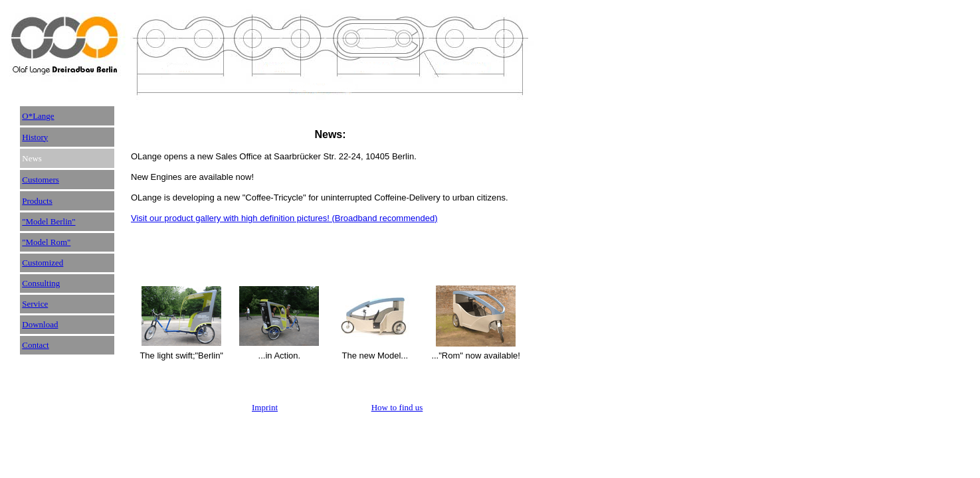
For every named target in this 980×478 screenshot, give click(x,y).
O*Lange (38, 116)
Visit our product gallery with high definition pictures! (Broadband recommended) (284, 218)
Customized (43, 263)
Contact (35, 345)
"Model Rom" (46, 242)
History (35, 137)
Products (37, 201)
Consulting (41, 283)
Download (40, 324)
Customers (41, 180)
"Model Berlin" (49, 221)
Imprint (265, 407)
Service (35, 304)
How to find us (397, 407)
